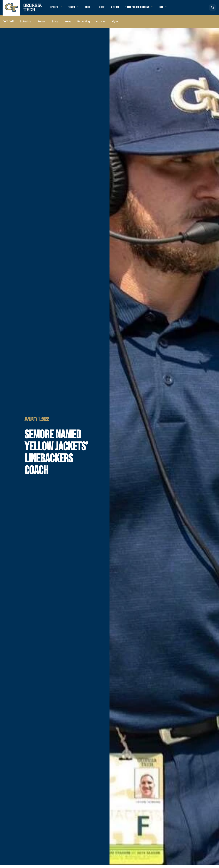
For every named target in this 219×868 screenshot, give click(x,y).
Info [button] (171, 9)
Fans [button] (91, 9)
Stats (55, 24)
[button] (213, 9)
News (68, 24)
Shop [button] (106, 9)
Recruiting (83, 24)
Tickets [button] (73, 9)
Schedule (25, 24)
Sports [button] (55, 9)
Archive (101, 24)
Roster (41, 24)
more (115, 24)
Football (8, 24)
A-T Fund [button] (120, 9)
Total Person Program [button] (145, 9)
